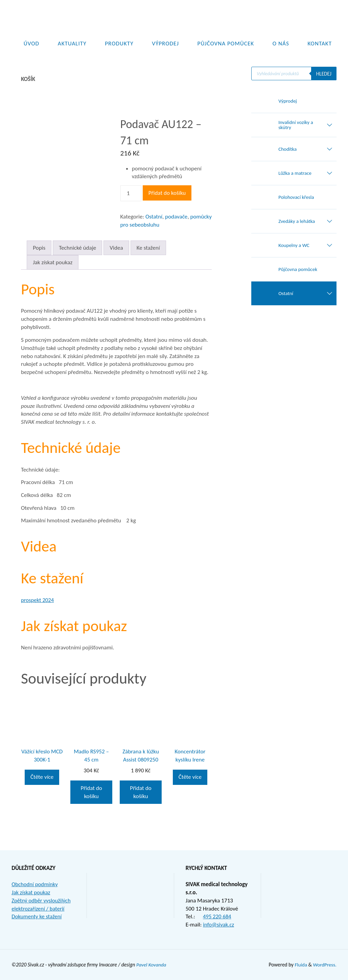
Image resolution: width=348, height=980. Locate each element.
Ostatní (154, 217)
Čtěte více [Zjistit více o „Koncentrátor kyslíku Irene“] (190, 777)
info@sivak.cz (219, 925)
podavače (176, 217)
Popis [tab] (39, 248)
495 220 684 (217, 916)
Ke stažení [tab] (148, 248)
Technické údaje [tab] (77, 248)
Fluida (299, 965)
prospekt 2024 (38, 600)
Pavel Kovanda (152, 965)
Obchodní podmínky (35, 884)
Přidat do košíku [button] (91, 792)
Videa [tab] (116, 248)
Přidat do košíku (167, 193)
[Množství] (131, 193)
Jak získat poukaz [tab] (53, 262)
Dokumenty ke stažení (37, 916)
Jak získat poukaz (31, 892)
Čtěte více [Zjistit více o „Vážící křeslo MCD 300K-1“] (42, 777)
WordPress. (324, 965)
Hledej (323, 74)
